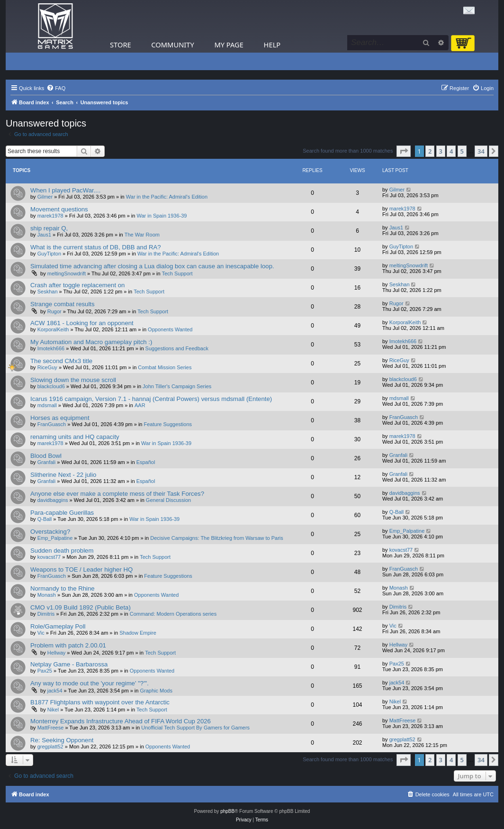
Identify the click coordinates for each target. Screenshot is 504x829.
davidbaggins (53, 500)
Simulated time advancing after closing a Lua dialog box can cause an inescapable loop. (152, 266)
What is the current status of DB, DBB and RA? (96, 247)
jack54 (55, 691)
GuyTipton (49, 254)
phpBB (227, 811)
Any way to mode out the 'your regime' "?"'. (90, 683)
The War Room (142, 235)
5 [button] (462, 151)
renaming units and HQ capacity (75, 437)
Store (121, 45)
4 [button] (451, 151)
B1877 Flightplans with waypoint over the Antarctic (100, 702)
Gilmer (45, 197)
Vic (41, 633)
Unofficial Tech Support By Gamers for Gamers (195, 728)
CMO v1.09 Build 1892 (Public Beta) (81, 607)
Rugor (54, 311)
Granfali (47, 462)
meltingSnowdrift (67, 273)
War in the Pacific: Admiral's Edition (167, 197)
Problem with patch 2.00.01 (68, 645)
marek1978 (50, 216)
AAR (140, 405)
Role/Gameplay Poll (58, 626)
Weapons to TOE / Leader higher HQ (81, 569)
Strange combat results (63, 304)
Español (146, 462)
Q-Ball (45, 519)
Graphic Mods (156, 691)
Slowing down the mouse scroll (73, 380)
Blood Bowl (46, 456)
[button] (404, 151)
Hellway (57, 653)
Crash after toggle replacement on (77, 285)
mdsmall (47, 405)
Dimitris (46, 614)
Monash (47, 595)
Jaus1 (44, 235)
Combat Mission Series (165, 367)
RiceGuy (47, 367)
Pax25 (45, 671)
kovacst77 (49, 557)
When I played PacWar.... (65, 190)
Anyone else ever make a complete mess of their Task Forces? (117, 494)
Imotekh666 (51, 348)
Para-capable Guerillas (62, 513)
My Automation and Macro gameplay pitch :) (91, 342)
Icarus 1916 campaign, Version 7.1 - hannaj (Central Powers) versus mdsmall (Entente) (151, 399)
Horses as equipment (60, 418)
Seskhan (48, 292)
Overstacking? (50, 532)
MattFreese (51, 728)
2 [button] (430, 151)
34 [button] (481, 151)
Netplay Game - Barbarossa (69, 664)
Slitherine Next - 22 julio (63, 475)
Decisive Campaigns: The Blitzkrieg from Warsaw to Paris (217, 538)
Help (272, 45)
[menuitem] (56, 88)
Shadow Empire (138, 633)
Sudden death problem (62, 551)
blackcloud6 (51, 386)
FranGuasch (52, 424)
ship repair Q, (49, 228)
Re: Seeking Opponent (62, 740)
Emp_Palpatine (55, 538)
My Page (229, 45)
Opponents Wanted (170, 329)
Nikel (53, 710)
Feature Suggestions (168, 424)
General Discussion (168, 500)
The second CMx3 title (61, 361)
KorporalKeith (53, 329)
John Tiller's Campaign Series (177, 386)
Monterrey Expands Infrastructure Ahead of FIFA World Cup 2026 (121, 721)
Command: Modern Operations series (173, 614)
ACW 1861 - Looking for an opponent (82, 323)
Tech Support (177, 273)
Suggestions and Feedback (177, 348)
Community (172, 45)
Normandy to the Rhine (63, 588)
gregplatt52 (50, 747)
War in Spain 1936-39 (162, 216)
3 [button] (441, 151)
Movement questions (59, 209)
